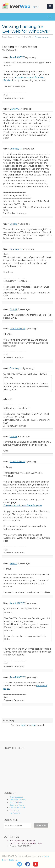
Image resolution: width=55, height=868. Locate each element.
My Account (15, 813)
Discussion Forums (17, 800)
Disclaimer (13, 860)
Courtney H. (16, 149)
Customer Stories (17, 805)
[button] (50, 6)
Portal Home (7, 37)
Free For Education (17, 808)
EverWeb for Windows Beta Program (23, 505)
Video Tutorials (16, 802)
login (23, 725)
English (35, 7)
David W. (14, 109)
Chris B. (13, 224)
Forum (18, 37)
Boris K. (13, 563)
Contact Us (14, 810)
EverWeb (28, 37)
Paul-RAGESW (17, 57)
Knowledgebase (16, 797)
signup (33, 725)
